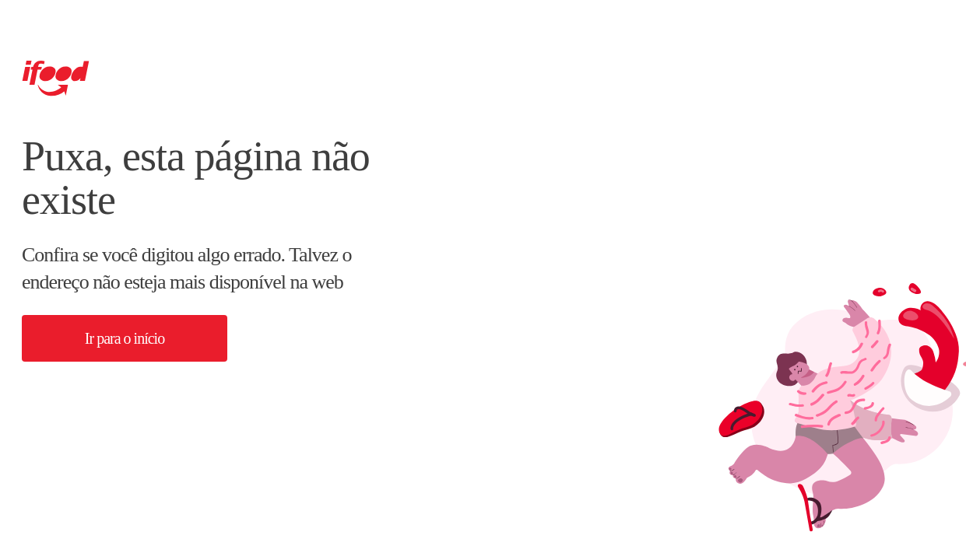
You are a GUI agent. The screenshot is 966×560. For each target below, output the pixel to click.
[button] (125, 338)
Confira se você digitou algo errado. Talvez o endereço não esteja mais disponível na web (186, 268)
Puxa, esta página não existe (196, 178)
